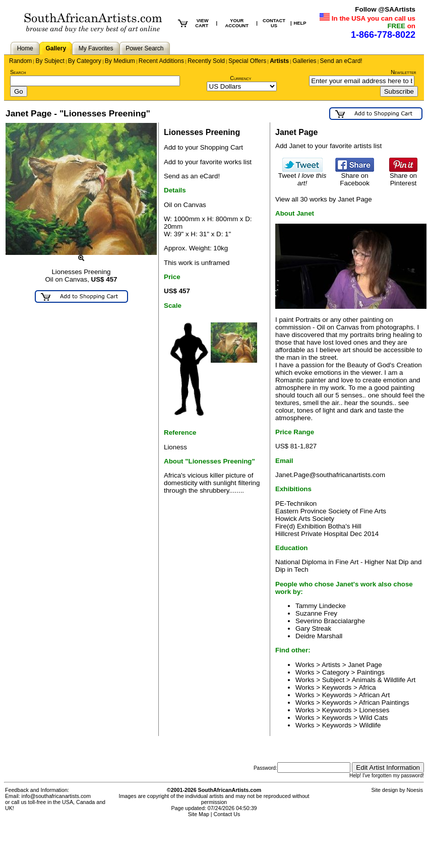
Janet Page (365, 665)
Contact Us (227, 814)
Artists (279, 61)
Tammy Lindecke (321, 606)
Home (25, 48)
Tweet (302, 176)
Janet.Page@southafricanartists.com (330, 475)
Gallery (56, 48)
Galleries (304, 61)
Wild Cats (373, 718)
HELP (300, 23)
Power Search (144, 48)
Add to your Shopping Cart (203, 147)
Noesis (415, 790)
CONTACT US (274, 23)
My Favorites (96, 48)
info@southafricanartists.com (56, 796)
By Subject (50, 61)
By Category (85, 61)
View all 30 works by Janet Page (324, 199)
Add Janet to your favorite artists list (328, 146)
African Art (374, 695)
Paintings (371, 672)
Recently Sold (206, 61)
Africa (368, 687)
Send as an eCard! (192, 176)
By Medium (120, 61)
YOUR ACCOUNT (237, 23)
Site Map (199, 814)
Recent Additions (161, 61)
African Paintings (384, 703)
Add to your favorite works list (208, 162)
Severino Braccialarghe (330, 621)
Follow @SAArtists (385, 9)
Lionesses (374, 710)
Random (20, 61)
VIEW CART (202, 23)
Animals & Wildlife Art (384, 680)
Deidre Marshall (319, 636)
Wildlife (370, 725)
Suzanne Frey (316, 613)
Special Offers (247, 61)
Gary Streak (313, 628)
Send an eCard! (341, 61)
